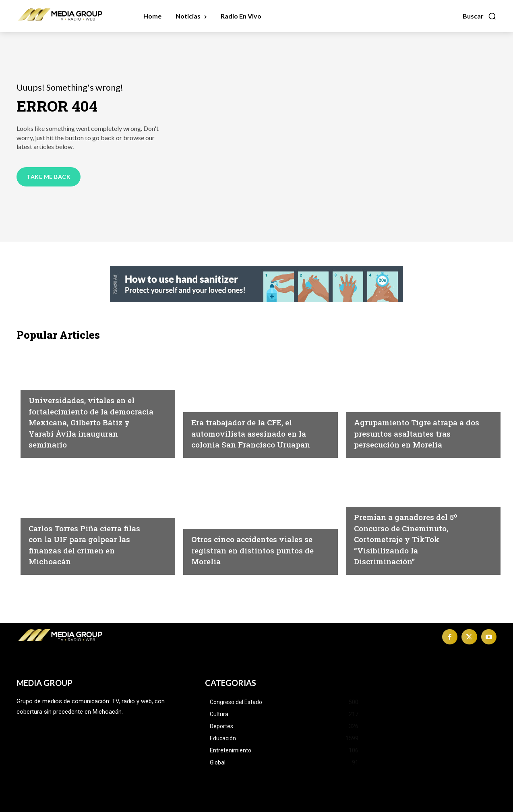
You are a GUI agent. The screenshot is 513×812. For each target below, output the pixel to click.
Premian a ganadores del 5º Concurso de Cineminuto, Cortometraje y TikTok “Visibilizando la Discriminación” (416, 539)
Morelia (367, 394)
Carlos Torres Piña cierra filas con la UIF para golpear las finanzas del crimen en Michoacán (85, 544)
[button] (480, 16)
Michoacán (210, 394)
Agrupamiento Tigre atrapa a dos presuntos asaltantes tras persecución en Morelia (416, 428)
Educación (46, 382)
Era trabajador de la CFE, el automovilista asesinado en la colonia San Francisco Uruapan (254, 428)
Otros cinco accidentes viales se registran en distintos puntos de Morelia (254, 550)
